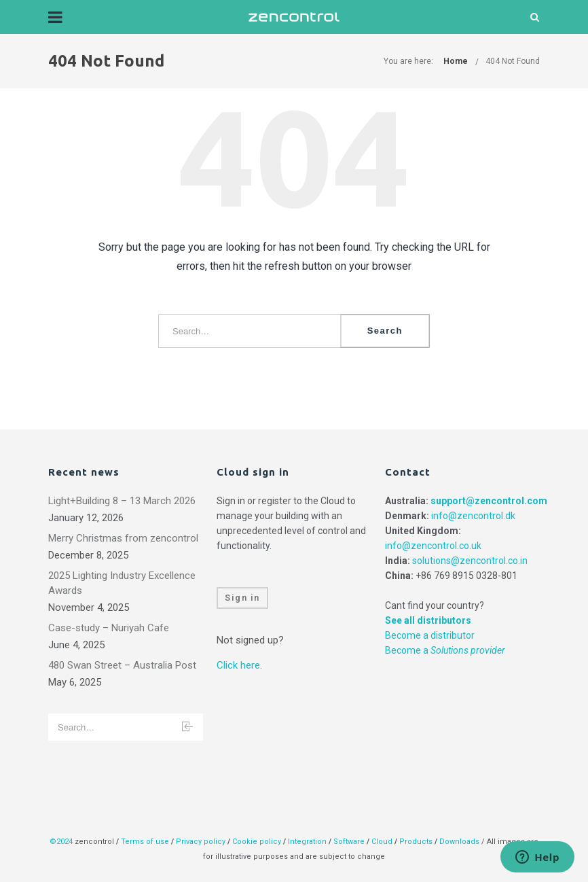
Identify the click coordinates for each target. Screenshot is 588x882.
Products (417, 842)
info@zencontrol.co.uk (433, 546)
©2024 (61, 842)
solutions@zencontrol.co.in (470, 561)
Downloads (459, 842)
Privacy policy (201, 842)
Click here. (239, 665)
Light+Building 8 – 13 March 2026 (122, 501)
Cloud (383, 842)
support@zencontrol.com (489, 501)
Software (349, 842)
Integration (307, 842)
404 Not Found (513, 61)
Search (385, 331)
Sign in (242, 598)
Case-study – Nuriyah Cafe (109, 628)
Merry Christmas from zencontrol (123, 538)
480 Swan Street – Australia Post (122, 665)
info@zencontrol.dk (473, 516)
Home (456, 61)
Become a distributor (430, 635)
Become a (445, 650)
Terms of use (145, 842)
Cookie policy (257, 842)
